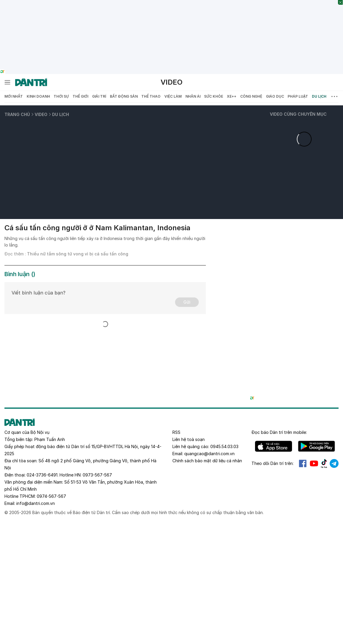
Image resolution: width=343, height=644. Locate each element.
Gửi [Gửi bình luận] (187, 302)
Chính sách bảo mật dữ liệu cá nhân (207, 461)
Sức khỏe (214, 96)
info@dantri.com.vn (36, 503)
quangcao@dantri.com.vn (209, 454)
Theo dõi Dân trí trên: (273, 463)
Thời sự (61, 96)
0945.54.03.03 (224, 446)
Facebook (303, 463)
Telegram (334, 463)
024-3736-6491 (42, 475)
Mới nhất (14, 96)
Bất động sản (124, 96)
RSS (176, 432)
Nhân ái (193, 96)
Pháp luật (298, 96)
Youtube (314, 463)
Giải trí (99, 96)
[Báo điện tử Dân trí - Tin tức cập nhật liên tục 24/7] (31, 82)
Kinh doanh (38, 96)
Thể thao (151, 96)
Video (171, 82)
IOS (274, 446)
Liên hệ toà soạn (189, 439)
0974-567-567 (51, 496)
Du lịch (319, 96)
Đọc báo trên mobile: (279, 432)
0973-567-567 (97, 475)
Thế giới (80, 96)
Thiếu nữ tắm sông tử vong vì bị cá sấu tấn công (78, 254)
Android (316, 446)
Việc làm (173, 96)
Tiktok (324, 463)
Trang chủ (17, 114)
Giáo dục (275, 96)
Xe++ (232, 96)
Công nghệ (251, 96)
